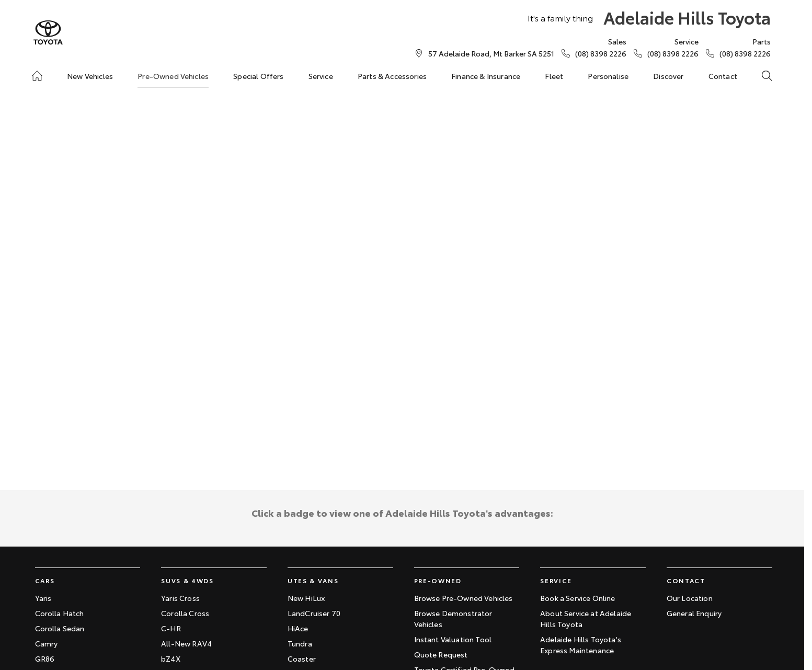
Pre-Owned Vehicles (173, 76)
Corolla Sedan (60, 628)
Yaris (43, 598)
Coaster (302, 658)
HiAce (298, 628)
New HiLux (306, 598)
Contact (723, 76)
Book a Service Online (577, 598)
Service (321, 76)
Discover (668, 76)
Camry (47, 643)
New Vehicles (90, 76)
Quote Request (441, 654)
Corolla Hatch (60, 613)
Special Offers (258, 76)
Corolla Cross (185, 613)
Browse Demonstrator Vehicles (453, 618)
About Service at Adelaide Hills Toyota (586, 618)
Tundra (300, 643)
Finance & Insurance (486, 76)
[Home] (37, 76)
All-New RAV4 (186, 643)
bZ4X (171, 658)
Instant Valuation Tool (453, 639)
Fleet (554, 76)
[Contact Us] (491, 53)
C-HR (171, 628)
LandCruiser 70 (314, 613)
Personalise (608, 76)
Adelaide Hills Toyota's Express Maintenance (581, 645)
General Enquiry (694, 613)
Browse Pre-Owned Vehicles (464, 598)
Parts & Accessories (392, 76)
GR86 (45, 658)
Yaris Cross (180, 598)
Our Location (690, 598)
